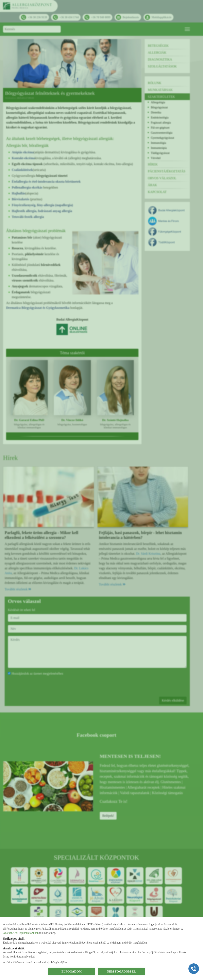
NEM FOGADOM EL (121, 971)
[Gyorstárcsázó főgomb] (194, 969)
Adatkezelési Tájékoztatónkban (21, 933)
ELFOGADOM (72, 971)
